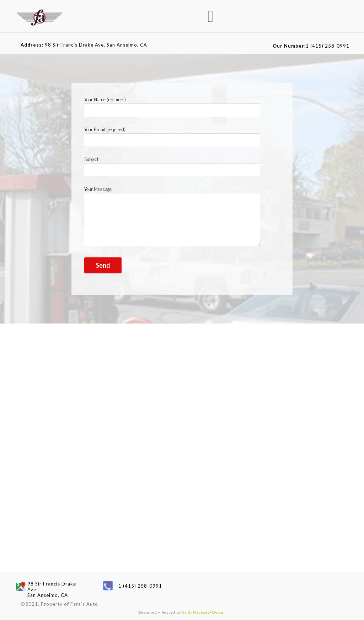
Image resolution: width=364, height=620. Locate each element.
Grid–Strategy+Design (204, 612)
